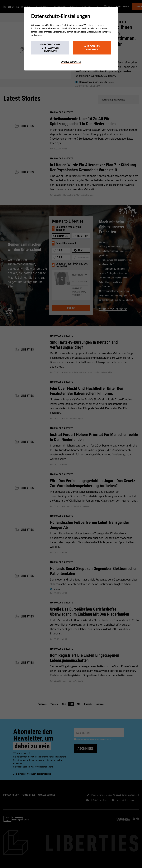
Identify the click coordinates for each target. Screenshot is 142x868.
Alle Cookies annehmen (92, 48)
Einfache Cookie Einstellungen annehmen (50, 48)
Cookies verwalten (71, 62)
